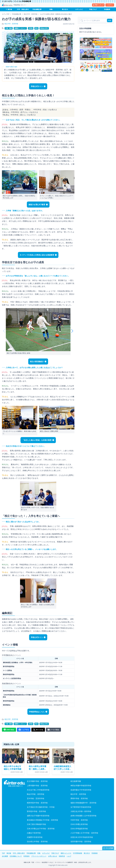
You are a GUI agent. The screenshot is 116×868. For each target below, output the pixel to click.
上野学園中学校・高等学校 (37, 786)
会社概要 (5, 856)
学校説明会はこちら (37, 712)
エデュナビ (79, 9)
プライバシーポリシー (39, 856)
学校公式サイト (37, 86)
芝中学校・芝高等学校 (36, 798)
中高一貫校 (9, 28)
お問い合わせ (53, 856)
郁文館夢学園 (76, 781)
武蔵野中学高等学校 (35, 837)
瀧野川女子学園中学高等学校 (38, 816)
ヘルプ (69, 856)
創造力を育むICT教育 (37, 205)
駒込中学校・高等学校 (36, 794)
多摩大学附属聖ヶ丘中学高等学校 (83, 816)
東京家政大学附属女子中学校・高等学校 (42, 820)
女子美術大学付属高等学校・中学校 (41, 807)
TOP (3, 853)
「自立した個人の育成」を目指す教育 (37, 440)
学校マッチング (98, 5)
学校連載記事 (37, 9)
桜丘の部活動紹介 (37, 361)
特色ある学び (44, 28)
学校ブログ (93, 9)
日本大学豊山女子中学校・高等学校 (41, 829)
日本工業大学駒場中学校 (36, 824)
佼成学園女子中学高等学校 (81, 790)
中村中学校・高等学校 (79, 820)
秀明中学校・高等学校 (79, 798)
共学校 (31, 28)
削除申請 (62, 856)
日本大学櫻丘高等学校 (79, 824)
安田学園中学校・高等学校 (81, 842)
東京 (36, 28)
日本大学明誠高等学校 (79, 829)
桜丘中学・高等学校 (11, 24)
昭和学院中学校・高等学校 (37, 803)
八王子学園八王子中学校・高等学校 (84, 833)
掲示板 (10, 9)
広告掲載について (16, 856)
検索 (110, 20)
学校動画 (107, 9)
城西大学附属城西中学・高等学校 (83, 803)
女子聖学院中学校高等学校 (81, 807)
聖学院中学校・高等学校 (36, 811)
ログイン (110, 5)
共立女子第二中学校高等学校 (38, 790)
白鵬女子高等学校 (34, 833)
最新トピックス (66, 853)
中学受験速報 (78, 853)
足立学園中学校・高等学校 (37, 781)
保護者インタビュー (20, 28)
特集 (51, 9)
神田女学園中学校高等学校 (81, 786)
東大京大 (65, 9)
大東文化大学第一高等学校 (81, 811)
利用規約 (27, 856)
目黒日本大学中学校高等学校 (82, 837)
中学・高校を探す (23, 9)
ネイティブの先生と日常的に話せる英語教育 (37, 255)
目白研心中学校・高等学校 (37, 842)
